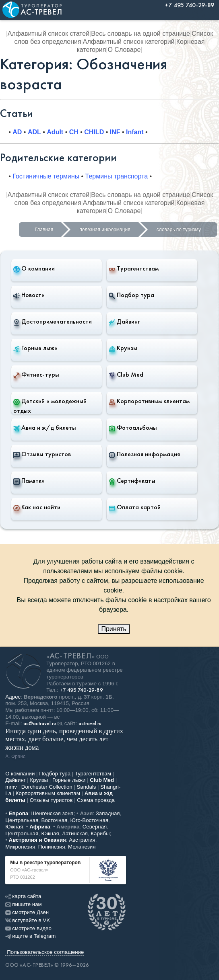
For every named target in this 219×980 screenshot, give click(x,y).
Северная (95, 827)
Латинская (75, 833)
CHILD (94, 132)
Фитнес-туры (36, 375)
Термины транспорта (117, 176)
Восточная (55, 820)
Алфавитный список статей (49, 34)
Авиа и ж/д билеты (45, 428)
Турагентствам (134, 269)
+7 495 (81, 690)
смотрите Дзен (27, 912)
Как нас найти (37, 507)
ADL (34, 132)
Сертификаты (132, 481)
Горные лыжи (35, 348)
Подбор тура (131, 295)
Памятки (29, 481)
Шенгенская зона (53, 813)
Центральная (22, 820)
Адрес (13, 697)
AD (17, 132)
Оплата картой (135, 507)
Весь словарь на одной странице (140, 34)
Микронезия (20, 847)
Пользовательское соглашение (45, 952)
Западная (108, 813)
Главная (44, 230)
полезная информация (105, 230)
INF (115, 132)
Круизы (123, 348)
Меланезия (82, 847)
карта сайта (23, 896)
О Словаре (124, 50)
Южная (14, 827)
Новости (29, 295)
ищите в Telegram (30, 936)
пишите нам (23, 904)
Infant (135, 132)
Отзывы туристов (42, 454)
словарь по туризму (179, 230)
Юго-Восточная (89, 820)
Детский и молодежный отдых (50, 406)
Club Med (126, 375)
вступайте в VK (28, 920)
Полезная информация (144, 454)
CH (74, 132)
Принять (114, 629)
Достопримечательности (53, 322)
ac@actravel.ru (40, 724)
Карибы (100, 833)
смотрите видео (28, 928)
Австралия (82, 840)
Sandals (86, 787)
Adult (55, 132)
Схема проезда (96, 800)
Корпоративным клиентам (149, 401)
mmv (11, 787)
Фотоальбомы (133, 428)
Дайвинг (124, 322)
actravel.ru (90, 724)
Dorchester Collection (47, 787)
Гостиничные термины (46, 176)
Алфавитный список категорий (129, 42)
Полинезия (52, 847)
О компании (34, 269)
